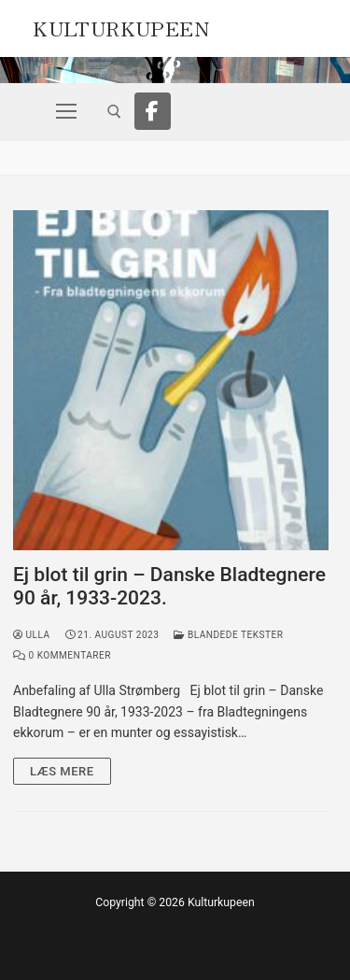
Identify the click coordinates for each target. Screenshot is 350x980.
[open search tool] (114, 112)
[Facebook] (153, 111)
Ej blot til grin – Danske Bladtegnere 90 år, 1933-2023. (169, 587)
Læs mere (62, 771)
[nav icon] (66, 111)
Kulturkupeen (121, 26)
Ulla (32, 635)
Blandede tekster (228, 635)
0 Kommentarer (62, 655)
